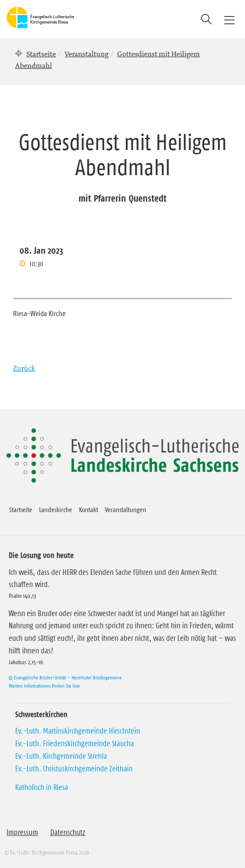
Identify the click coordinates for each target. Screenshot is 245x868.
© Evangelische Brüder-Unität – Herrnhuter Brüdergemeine (65, 677)
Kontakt (88, 509)
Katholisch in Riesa (42, 787)
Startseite (41, 54)
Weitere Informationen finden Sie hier (44, 686)
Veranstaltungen (126, 509)
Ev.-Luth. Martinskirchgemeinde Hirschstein (78, 731)
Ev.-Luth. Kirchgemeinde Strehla (61, 756)
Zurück (24, 368)
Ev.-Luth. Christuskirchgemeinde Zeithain (74, 769)
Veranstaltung (87, 54)
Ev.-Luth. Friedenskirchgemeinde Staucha (75, 744)
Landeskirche (56, 509)
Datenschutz (68, 832)
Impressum (22, 832)
